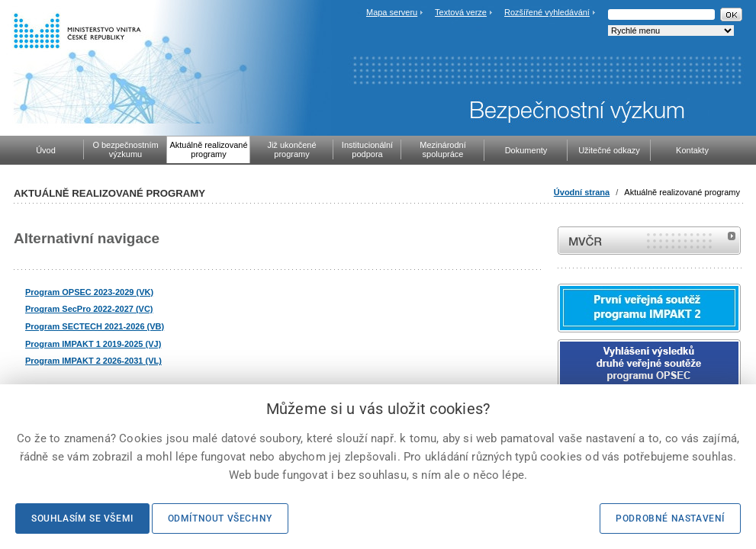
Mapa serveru (392, 12)
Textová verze (461, 12)
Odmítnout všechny (220, 518)
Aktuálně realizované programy (682, 192)
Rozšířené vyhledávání (547, 12)
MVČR (649, 241)
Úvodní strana (582, 192)
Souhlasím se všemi (82, 518)
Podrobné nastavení (670, 518)
